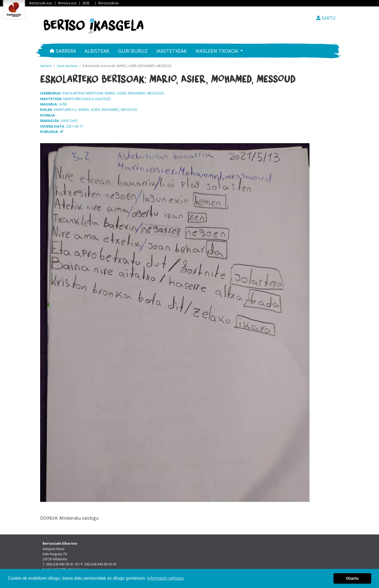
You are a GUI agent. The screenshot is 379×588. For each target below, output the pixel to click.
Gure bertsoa (67, 66)
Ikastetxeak (171, 51)
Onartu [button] (352, 578)
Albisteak (97, 51)
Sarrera (63, 51)
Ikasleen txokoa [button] (217, 51)
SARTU (326, 18)
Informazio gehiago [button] (165, 578)
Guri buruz (133, 51)
